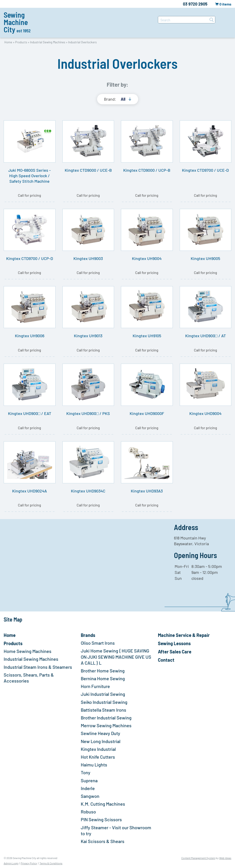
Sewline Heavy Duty (101, 733)
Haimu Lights (94, 765)
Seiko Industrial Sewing (104, 702)
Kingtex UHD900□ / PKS (88, 413)
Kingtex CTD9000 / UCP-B (147, 170)
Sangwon (90, 796)
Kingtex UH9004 (147, 258)
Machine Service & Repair (184, 635)
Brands (88, 635)
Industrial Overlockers (82, 42)
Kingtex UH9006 (30, 336)
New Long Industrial (101, 741)
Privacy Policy (29, 863)
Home (8, 42)
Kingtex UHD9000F (147, 413)
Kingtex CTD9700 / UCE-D (205, 170)
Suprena (89, 780)
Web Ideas (225, 858)
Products (21, 42)
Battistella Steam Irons (104, 710)
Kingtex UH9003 (88, 258)
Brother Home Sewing (103, 671)
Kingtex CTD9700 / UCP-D (30, 258)
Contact (166, 660)
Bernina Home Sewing (103, 678)
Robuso (88, 812)
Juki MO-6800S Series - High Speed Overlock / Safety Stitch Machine (29, 176)
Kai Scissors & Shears (103, 841)
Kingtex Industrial (98, 749)
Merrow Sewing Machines (106, 725)
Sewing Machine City (17, 22)
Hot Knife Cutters (98, 757)
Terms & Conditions (51, 863)
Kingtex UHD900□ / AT (206, 336)
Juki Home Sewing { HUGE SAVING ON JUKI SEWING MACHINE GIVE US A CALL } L (116, 657)
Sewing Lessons (174, 643)
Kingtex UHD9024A (29, 491)
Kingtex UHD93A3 (147, 491)
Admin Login (11, 863)
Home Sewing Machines (28, 651)
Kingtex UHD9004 (205, 413)
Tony (86, 772)
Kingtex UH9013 (88, 336)
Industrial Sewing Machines (48, 42)
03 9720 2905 (195, 4)
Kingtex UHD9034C (88, 491)
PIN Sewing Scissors (101, 819)
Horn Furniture (95, 686)
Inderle (88, 788)
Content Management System (198, 858)
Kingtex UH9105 (147, 336)
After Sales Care (175, 652)
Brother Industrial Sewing (106, 718)
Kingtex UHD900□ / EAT (30, 413)
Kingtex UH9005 (205, 258)
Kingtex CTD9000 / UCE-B (88, 170)
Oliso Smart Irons (98, 643)
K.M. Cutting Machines (103, 804)
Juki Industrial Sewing (103, 694)
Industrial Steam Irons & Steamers (38, 667)
